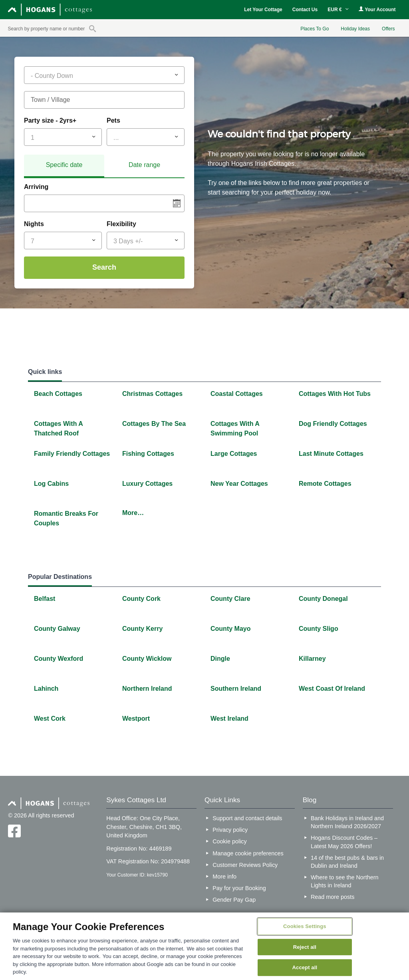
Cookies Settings (305, 926)
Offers (388, 29)
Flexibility (121, 224)
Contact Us (305, 10)
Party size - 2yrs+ (50, 120)
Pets (113, 120)
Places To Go (315, 29)
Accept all (305, 968)
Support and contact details (247, 818)
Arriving (36, 187)
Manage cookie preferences (248, 853)
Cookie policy (230, 841)
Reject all (305, 947)
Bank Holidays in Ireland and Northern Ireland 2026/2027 (347, 822)
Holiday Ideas (355, 29)
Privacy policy (230, 830)
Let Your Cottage (263, 10)
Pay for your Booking (239, 888)
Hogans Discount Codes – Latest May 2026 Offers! (344, 842)
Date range (144, 165)
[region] (204, 946)
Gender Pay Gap (234, 900)
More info (224, 877)
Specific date (64, 165)
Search (104, 267)
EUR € (338, 10)
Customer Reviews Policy (245, 865)
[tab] (64, 166)
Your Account (377, 9)
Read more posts (333, 897)
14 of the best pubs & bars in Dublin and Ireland (347, 862)
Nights (34, 224)
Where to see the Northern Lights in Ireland (345, 881)
